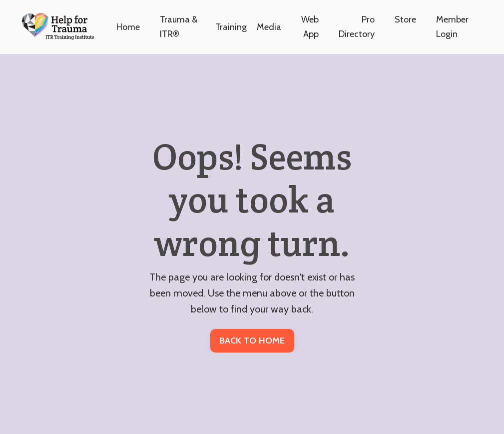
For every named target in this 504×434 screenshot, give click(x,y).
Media (269, 27)
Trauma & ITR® (179, 27)
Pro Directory (357, 27)
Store (405, 19)
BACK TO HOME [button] (252, 340)
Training (231, 27)
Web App (310, 27)
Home (128, 27)
